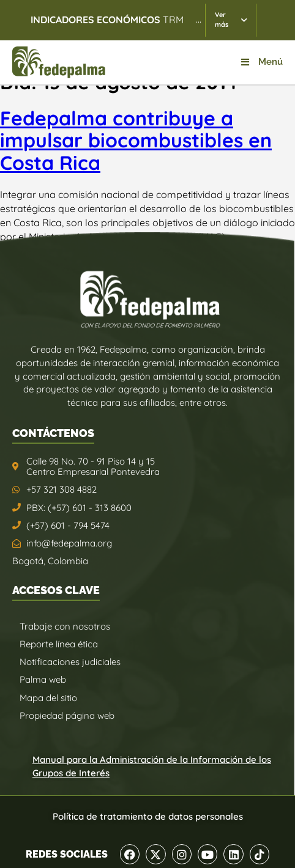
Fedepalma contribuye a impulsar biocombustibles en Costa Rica (136, 141)
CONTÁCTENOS (53, 433)
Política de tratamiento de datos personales (148, 816)
